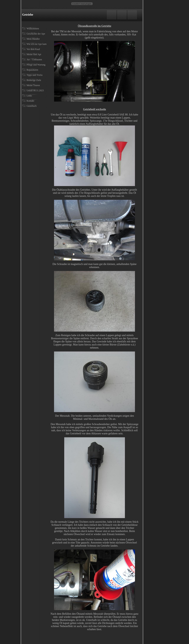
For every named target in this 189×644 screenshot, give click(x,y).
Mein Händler (33, 39)
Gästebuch (32, 106)
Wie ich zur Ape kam (37, 44)
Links (29, 96)
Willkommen (33, 29)
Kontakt (30, 101)
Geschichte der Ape (36, 34)
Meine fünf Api (34, 54)
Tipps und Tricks (35, 75)
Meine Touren (33, 85)
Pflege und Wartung (36, 65)
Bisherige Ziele (34, 80)
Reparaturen (32, 70)
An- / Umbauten (34, 59)
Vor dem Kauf (33, 49)
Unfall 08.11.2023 (35, 90)
